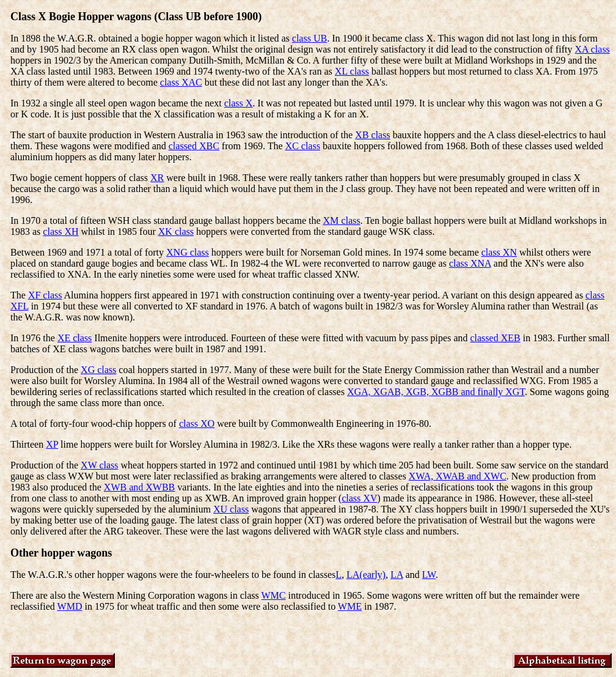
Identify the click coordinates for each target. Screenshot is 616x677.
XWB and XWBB (139, 487)
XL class (352, 71)
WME (350, 606)
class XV (359, 498)
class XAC (181, 82)
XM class (342, 220)
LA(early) (366, 575)
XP (52, 444)
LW (429, 575)
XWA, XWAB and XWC (458, 476)
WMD (70, 606)
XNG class (188, 252)
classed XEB (495, 338)
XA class (592, 49)
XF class (45, 295)
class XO (197, 424)
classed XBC (194, 146)
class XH (61, 231)
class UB (310, 38)
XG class (98, 370)
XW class (99, 465)
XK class (176, 231)
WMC (273, 595)
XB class (372, 135)
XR (157, 178)
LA (397, 575)
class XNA (470, 263)
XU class (231, 509)
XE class (75, 338)
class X (239, 103)
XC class (303, 146)
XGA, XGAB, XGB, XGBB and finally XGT (436, 392)
